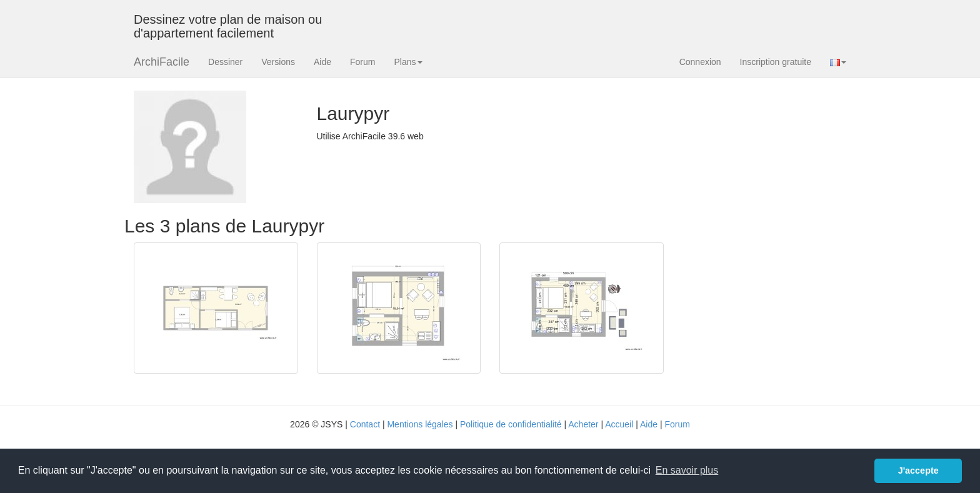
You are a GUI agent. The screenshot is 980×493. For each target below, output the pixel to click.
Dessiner (225, 62)
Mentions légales (420, 424)
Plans (408, 62)
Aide (322, 62)
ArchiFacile (162, 62)
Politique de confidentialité (511, 424)
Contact (365, 424)
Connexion (700, 62)
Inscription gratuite (776, 62)
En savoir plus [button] (687, 470)
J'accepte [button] (918, 471)
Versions (278, 62)
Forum (362, 62)
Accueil (619, 424)
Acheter (583, 424)
